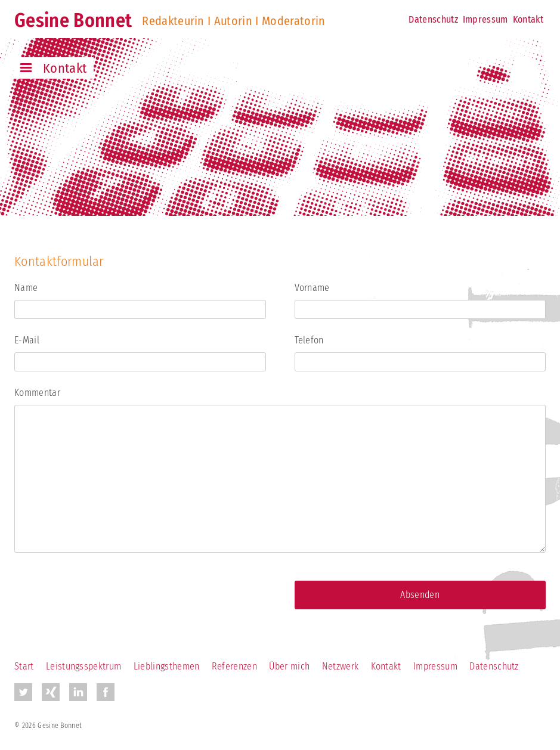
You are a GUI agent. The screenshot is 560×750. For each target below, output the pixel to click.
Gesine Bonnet (73, 20)
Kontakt (528, 19)
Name (26, 288)
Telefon (309, 340)
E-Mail (27, 340)
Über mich (289, 666)
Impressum (485, 19)
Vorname (312, 288)
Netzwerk (341, 666)
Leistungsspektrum (83, 666)
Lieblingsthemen (167, 666)
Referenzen (234, 666)
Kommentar (37, 393)
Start (24, 666)
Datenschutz (433, 19)
